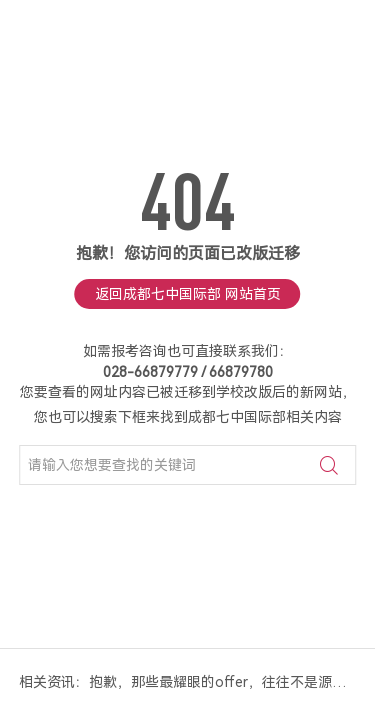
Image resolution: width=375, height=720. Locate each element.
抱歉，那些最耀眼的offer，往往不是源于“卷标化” (223, 682)
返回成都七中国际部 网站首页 (188, 294)
